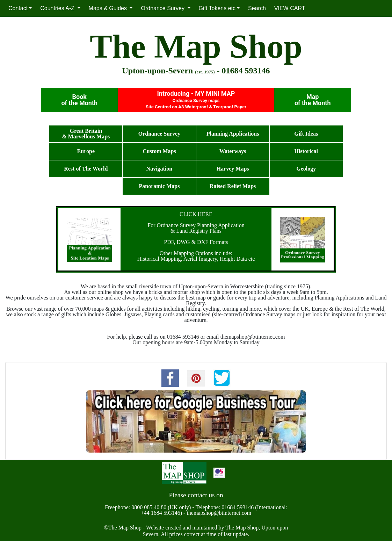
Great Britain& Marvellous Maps (86, 134)
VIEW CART (290, 8)
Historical (306, 151)
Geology (306, 169)
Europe (86, 151)
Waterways (233, 151)
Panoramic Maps (159, 186)
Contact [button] (18, 8)
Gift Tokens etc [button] (217, 8)
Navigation (159, 169)
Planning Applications (233, 134)
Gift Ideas (306, 134)
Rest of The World (86, 169)
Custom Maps (159, 151)
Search (257, 8)
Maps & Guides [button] (109, 8)
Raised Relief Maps (233, 186)
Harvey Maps (233, 169)
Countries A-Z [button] (58, 8)
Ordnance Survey (159, 134)
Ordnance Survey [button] (163, 8)
